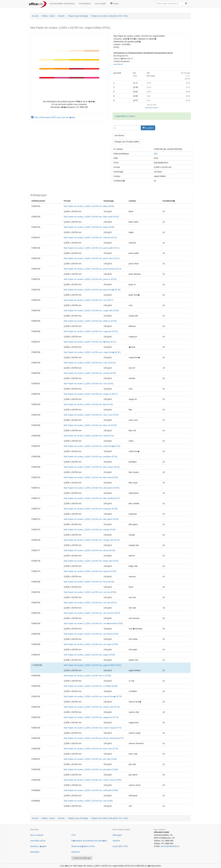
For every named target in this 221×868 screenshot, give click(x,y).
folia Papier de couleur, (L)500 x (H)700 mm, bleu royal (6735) (91, 477)
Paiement (76, 852)
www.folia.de (118, 64)
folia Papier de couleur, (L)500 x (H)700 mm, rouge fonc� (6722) (92, 352)
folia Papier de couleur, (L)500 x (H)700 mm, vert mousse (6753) (92, 613)
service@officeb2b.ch (170, 846)
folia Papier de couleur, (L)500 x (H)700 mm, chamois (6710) (90, 238)
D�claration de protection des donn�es (89, 841)
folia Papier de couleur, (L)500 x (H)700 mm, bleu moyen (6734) (92, 467)
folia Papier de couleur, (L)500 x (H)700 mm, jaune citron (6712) (92, 258)
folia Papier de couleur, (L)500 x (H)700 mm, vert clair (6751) (90, 603)
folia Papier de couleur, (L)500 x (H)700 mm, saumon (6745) (90, 571)
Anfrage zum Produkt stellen (127, 142)
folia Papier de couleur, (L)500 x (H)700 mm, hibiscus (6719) (90, 321)
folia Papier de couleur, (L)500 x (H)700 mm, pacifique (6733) (90, 457)
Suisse (116, 846)
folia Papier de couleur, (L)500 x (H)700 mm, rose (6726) (88, 384)
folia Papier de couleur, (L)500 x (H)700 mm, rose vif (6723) (90, 363)
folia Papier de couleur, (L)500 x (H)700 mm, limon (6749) (89, 582)
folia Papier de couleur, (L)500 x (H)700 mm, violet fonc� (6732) (92, 446)
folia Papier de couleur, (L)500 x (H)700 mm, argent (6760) (89, 655)
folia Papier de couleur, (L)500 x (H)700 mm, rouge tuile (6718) (91, 311)
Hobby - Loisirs (48, 16)
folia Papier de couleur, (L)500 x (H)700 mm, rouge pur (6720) (91, 331)
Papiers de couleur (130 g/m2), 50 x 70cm (110, 16)
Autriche (116, 841)
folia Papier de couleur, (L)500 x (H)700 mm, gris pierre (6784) (91, 769)
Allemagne (117, 835)
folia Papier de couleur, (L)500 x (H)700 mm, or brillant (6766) (91, 686)
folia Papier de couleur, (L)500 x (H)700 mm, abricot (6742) (89, 550)
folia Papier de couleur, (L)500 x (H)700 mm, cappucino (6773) (91, 717)
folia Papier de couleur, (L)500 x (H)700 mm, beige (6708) (89, 227)
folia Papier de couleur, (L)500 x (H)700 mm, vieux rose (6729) (91, 415)
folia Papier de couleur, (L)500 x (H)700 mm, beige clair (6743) (91, 561)
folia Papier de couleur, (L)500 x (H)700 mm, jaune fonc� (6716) (92, 290)
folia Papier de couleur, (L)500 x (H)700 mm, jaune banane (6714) (93, 269)
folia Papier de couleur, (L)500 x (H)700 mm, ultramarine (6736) (91, 488)
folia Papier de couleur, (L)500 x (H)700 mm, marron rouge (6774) (92, 728)
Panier (114, 4)
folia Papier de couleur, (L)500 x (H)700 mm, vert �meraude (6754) (93, 623)
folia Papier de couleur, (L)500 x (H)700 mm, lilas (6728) (88, 404)
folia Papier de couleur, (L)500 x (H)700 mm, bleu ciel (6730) (90, 425)
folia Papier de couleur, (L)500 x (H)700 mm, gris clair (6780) (90, 759)
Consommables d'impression (62, 4)
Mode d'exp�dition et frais (83, 846)
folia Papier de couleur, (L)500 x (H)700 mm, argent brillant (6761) (93, 665)
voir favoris (119, 135)
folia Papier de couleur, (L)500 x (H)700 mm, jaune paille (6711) (92, 248)
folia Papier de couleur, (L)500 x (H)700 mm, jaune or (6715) (90, 279)
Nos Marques (85, 4)
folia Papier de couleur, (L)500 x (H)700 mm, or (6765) (87, 676)
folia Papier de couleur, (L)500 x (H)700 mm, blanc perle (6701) (91, 217)
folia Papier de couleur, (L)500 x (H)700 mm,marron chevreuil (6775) (94, 738)
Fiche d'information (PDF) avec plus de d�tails (53, 117)
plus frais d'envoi (152, 108)
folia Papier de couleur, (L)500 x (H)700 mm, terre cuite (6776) (91, 749)
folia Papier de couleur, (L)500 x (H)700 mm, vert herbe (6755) (91, 634)
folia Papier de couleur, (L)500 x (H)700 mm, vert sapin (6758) (91, 644)
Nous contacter (37, 835)
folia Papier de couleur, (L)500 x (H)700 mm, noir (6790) (88, 801)
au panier (148, 128)
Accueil (35, 16)
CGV (74, 835)
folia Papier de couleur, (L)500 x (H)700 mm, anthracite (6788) (91, 790)
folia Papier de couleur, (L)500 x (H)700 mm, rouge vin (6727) (91, 394)
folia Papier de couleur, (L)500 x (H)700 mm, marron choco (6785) (93, 780)
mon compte (100, 4)
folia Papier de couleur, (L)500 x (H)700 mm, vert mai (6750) (90, 592)
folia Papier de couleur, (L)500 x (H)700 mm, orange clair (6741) (92, 540)
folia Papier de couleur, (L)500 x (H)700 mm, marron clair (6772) (92, 707)
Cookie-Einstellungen (82, 858)
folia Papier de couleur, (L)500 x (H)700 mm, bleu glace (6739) (91, 519)
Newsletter (35, 852)
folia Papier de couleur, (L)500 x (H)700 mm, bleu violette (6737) (92, 498)
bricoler (62, 16)
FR (125, 846)
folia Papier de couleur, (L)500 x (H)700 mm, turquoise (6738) (91, 509)
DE (121, 846)
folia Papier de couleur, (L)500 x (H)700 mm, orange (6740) (90, 530)
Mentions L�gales (38, 846)
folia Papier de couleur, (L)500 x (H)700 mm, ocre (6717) (88, 300)
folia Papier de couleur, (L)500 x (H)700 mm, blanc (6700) (89, 206)
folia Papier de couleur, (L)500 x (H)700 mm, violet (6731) (89, 436)
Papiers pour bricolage (78, 16)
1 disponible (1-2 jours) (125, 116)
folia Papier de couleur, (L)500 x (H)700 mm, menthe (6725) (90, 373)
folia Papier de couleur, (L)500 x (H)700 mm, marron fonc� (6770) (93, 696)
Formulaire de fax (38, 841)
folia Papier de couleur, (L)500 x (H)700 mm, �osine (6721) (90, 342)
